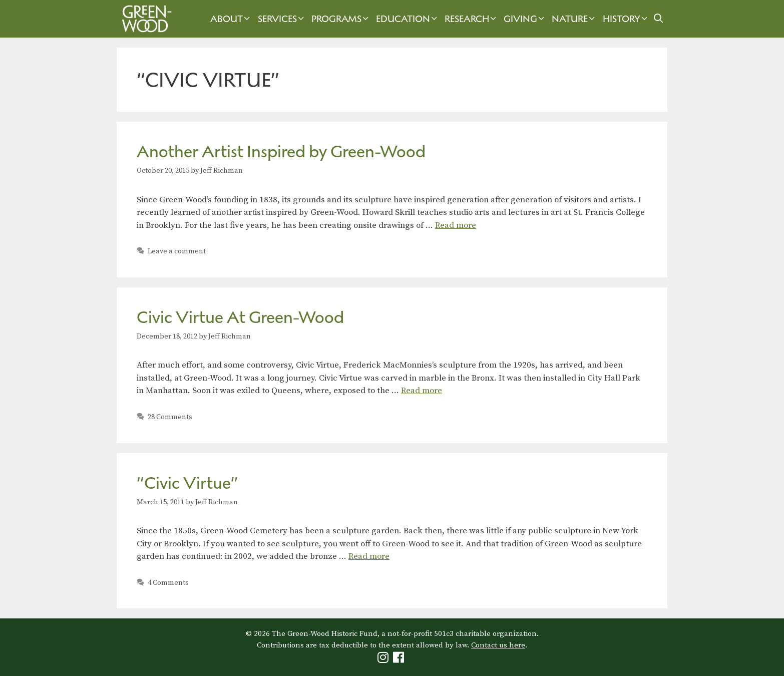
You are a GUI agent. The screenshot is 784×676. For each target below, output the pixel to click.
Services (282, 19)
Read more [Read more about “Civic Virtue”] (369, 556)
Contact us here (498, 645)
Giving (525, 19)
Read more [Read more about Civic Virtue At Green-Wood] (422, 391)
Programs (341, 19)
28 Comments (170, 417)
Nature (574, 19)
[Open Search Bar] (659, 19)
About (231, 19)
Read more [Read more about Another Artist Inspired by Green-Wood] (456, 225)
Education (408, 19)
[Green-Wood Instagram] (384, 660)
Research (472, 19)
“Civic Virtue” (187, 483)
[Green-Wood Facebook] (400, 660)
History (626, 19)
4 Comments (168, 583)
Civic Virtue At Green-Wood (240, 317)
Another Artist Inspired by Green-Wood (281, 151)
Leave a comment (177, 251)
